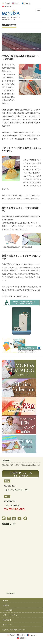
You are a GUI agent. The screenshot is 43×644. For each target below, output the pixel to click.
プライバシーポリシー (11, 615)
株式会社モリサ (11, 593)
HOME (5, 601)
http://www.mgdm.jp (21, 296)
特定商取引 (7, 620)
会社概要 (6, 605)
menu (38, 11)
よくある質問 (8, 610)
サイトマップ (8, 625)
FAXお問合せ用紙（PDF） (15, 509)
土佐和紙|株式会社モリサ (17, 630)
